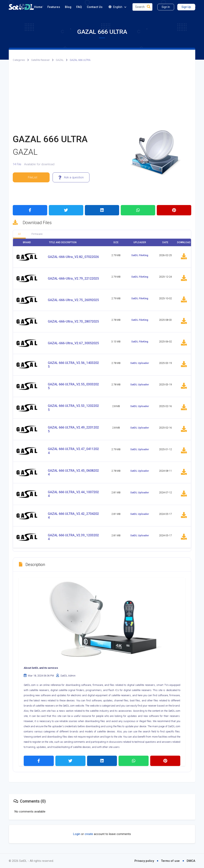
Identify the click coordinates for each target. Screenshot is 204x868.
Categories (19, 60)
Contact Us (95, 7)
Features (54, 7)
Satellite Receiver (40, 60)
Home (38, 7)
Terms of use (170, 861)
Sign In (166, 7)
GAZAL (60, 60)
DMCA (191, 861)
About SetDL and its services (41, 668)
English (117, 7)
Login (77, 834)
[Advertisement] (102, 96)
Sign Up (186, 7)
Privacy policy (144, 861)
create (89, 834)
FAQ (79, 7)
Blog (68, 7)
